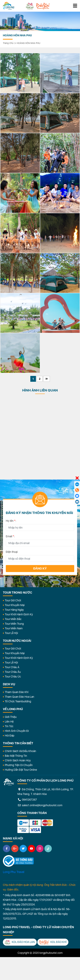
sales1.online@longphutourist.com (40, 805)
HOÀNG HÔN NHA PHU (28, 43)
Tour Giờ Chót (13, 600)
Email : (10, 536)
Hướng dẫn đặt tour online (21, 770)
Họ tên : (11, 521)
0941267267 (27, 800)
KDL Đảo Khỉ (53, 942)
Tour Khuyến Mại (15, 605)
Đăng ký (40, 568)
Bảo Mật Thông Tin (16, 756)
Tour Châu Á (12, 667)
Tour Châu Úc (13, 677)
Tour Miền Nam (14, 628)
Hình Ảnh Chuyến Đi (17, 731)
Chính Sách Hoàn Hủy (18, 760)
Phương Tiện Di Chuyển (19, 765)
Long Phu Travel (14, 872)
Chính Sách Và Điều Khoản (20, 751)
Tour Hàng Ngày (14, 610)
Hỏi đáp (10, 736)
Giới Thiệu (11, 717)
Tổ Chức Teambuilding (18, 701)
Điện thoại (12, 552)
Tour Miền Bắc (13, 619)
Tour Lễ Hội (11, 633)
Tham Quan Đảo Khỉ (17, 692)
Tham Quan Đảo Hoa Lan (20, 697)
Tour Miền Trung (14, 624)
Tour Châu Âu (13, 672)
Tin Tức (9, 726)
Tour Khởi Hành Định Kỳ (19, 614)
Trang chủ (8, 43)
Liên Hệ (9, 722)
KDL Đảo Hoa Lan (20, 942)
